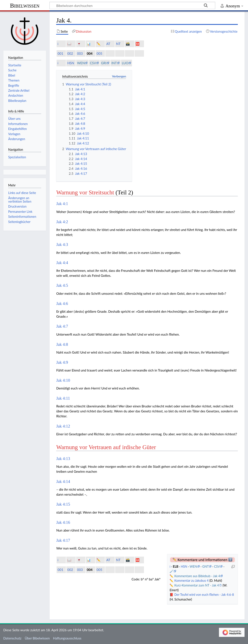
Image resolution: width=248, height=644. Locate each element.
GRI (104, 63)
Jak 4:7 (62, 326)
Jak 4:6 (62, 304)
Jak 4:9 (62, 362)
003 (80, 53)
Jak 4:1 (62, 204)
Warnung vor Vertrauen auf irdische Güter (106, 447)
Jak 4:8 (62, 344)
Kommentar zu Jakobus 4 (191, 581)
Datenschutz (12, 638)
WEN (81, 63)
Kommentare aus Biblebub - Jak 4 (197, 576)
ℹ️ (58, 44)
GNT (206, 566)
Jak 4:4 (62, 263)
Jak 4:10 (63, 380)
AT (108, 44)
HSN (71, 63)
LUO (125, 63)
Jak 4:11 (63, 398)
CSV (93, 63)
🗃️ (128, 44)
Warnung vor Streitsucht (85, 192)
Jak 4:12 (63, 426)
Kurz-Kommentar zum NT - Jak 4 (197, 585)
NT (118, 44)
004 (90, 53)
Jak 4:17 (63, 540)
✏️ (99, 44)
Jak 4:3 (62, 244)
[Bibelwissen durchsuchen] (132, 5)
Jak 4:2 (62, 222)
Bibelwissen (25, 6)
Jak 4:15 (63, 504)
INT (114, 63)
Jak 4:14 (63, 481)
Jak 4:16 (63, 522)
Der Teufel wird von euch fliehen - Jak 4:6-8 (204, 595)
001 (60, 53)
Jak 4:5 (62, 285)
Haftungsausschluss (67, 638)
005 (99, 53)
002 (70, 53)
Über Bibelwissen (37, 638)
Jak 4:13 (63, 459)
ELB (176, 566)
